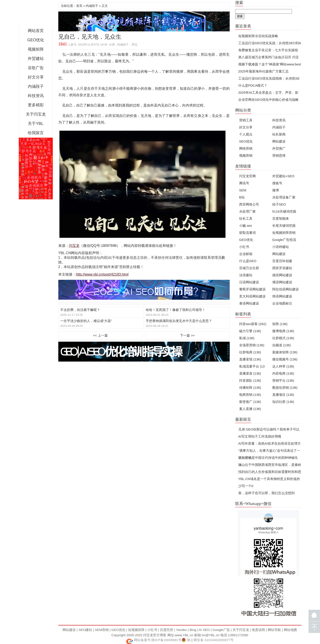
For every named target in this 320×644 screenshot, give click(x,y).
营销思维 (279, 155)
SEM (243, 190)
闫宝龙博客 (36, 14)
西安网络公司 (249, 204)
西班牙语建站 (282, 268)
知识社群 (283, 402)
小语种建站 (281, 247)
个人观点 (246, 134)
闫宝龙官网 (247, 176)
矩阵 (280, 324)
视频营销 (246, 155)
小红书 (244, 247)
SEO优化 (246, 141)
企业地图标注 (282, 303)
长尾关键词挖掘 (284, 226)
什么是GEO (248, 261)
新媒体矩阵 (285, 352)
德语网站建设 (282, 275)
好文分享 (36, 77)
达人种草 (283, 366)
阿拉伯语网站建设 (286, 289)
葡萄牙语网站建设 (252, 289)
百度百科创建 (282, 261)
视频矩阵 (36, 49)
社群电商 (250, 352)
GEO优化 (36, 40)
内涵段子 (36, 86)
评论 (134, 45)
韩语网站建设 (282, 296)
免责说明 (258, 630)
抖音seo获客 (253, 324)
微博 (276, 190)
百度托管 (167, 630)
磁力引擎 (250, 331)
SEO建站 (85, 630)
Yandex (182, 630)
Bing (193, 630)
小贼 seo (246, 226)
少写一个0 (246, 486)
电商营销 (250, 395)
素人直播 (250, 409)
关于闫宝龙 (36, 114)
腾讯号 (244, 183)
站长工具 (246, 218)
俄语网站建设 (282, 282)
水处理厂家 (247, 211)
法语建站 (246, 275)
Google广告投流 (284, 240)
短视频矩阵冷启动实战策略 (258, 36)
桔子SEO (279, 204)
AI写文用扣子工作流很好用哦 (260, 436)
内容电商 (283, 373)
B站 (242, 197)
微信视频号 (285, 359)
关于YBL (36, 124)
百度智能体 (281, 218)
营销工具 (246, 120)
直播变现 (250, 359)
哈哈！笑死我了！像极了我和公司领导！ (176, 310)
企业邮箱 (246, 254)
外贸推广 (279, 148)
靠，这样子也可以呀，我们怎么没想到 (266, 493)
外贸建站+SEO (283, 176)
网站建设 (279, 141)
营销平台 (283, 380)
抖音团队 (250, 380)
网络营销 (246, 148)
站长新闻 (279, 134)
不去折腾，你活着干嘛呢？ (80, 310)
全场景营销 (252, 345)
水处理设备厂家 (284, 197)
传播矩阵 (250, 388)
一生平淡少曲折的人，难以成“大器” (86, 321)
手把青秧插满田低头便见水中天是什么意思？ (179, 321)
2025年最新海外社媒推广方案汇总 (263, 71)
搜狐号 (277, 183)
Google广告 (221, 630)
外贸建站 (36, 59)
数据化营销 (285, 388)
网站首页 (36, 31)
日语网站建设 (249, 282)
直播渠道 (250, 373)
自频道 (282, 345)
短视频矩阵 (136, 630)
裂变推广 (250, 402)
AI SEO (204, 630)
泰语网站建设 (249, 303)
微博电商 (283, 331)
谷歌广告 (36, 68)
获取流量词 (247, 233)
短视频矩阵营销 (284, 233)
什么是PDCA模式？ (253, 85)
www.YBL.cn (184, 635)
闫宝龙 (74, 246)
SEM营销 (102, 630)
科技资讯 (36, 96)
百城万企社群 (249, 268)
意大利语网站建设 (252, 296)
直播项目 (283, 395)
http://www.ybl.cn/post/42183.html (102, 274)
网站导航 (274, 630)
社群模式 (283, 338)
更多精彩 (36, 105)
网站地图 (290, 630)
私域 (247, 338)
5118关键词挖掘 (284, 211)
